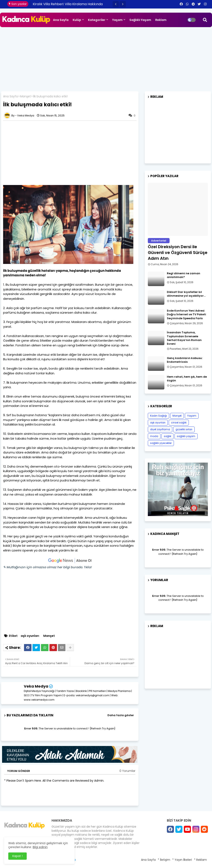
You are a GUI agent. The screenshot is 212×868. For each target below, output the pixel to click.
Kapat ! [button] (17, 856)
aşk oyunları (30, 636)
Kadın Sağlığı (158, 416)
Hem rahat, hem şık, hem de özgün (187, 379)
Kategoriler (97, 20)
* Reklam (200, 860)
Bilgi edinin (40, 847)
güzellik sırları (184, 429)
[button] (116, 4)
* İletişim (164, 860)
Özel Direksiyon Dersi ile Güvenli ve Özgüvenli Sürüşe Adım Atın (178, 253)
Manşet (25, 96)
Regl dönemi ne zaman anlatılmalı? (184, 275)
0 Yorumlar (127, 771)
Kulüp (77, 20)
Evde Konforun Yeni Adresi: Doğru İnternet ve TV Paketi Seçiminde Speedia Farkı (186, 314)
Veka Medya (36, 686)
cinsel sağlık (179, 423)
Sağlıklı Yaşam (140, 20)
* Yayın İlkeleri (182, 860)
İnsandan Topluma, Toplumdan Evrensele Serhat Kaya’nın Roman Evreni (184, 338)
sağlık (167, 436)
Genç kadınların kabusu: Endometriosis (185, 360)
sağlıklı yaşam (186, 436)
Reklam (161, 20)
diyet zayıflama (160, 429)
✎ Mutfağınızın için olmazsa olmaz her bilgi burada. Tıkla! (47, 567)
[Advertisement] (106, 58)
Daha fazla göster (121, 715)
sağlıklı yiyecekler (161, 443)
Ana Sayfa (61, 20)
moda (154, 436)
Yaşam (117, 20)
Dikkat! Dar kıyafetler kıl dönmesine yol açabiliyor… (186, 294)
